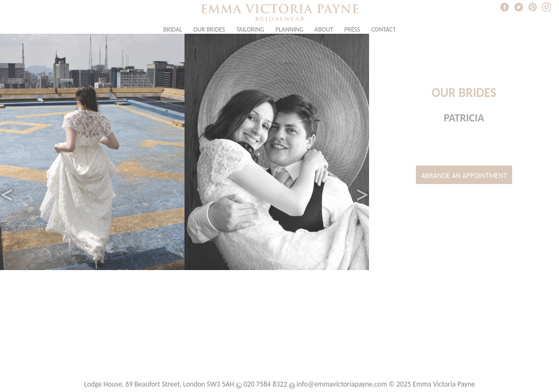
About (324, 29)
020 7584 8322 (265, 384)
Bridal (173, 29)
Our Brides (209, 29)
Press (352, 29)
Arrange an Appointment (464, 176)
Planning (289, 29)
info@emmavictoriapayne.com (342, 384)
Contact (383, 29)
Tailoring (250, 29)
